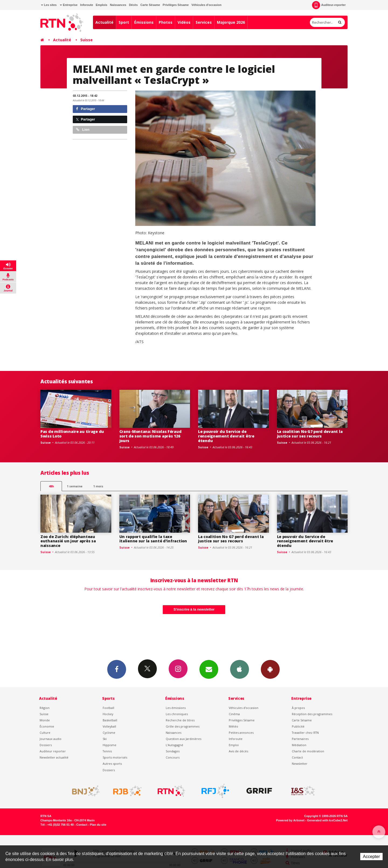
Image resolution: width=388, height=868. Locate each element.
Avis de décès (238, 751)
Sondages (173, 751)
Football (108, 708)
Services (204, 22)
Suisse (86, 40)
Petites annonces (241, 733)
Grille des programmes (183, 726)
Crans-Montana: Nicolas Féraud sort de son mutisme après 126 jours (150, 436)
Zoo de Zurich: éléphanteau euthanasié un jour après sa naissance (68, 541)
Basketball (110, 720)
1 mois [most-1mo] (98, 486)
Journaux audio (51, 739)
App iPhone (240, 669)
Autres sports (112, 764)
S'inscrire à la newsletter (194, 609)
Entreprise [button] (69, 5)
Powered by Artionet (290, 820)
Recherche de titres (180, 720)
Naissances (118, 5)
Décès (133, 5)
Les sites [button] (49, 5)
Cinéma (234, 714)
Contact (297, 757)
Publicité (298, 726)
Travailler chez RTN (305, 733)
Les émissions (176, 708)
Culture (45, 733)
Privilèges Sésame (176, 5)
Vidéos (184, 22)
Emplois (101, 5)
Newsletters (209, 669)
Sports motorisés (115, 757)
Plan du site (98, 825)
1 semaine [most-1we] (75, 486)
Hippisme (110, 745)
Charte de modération (308, 751)
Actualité (104, 22)
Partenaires (300, 739)
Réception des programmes (312, 714)
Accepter (371, 857)
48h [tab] (51, 486)
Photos (166, 22)
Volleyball (109, 726)
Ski (105, 739)
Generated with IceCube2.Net (327, 820)
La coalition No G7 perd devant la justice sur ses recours (310, 434)
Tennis (107, 751)
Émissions (144, 22)
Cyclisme (109, 733)
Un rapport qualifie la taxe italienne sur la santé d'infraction (153, 539)
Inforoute (87, 5)
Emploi (234, 745)
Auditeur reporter (53, 751)
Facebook (117, 669)
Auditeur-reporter (329, 5)
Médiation (299, 745)
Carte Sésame (150, 5)
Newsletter (300, 764)
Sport (124, 22)
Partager (86, 109)
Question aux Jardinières (183, 739)
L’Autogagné (174, 745)
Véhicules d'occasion (206, 5)
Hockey (108, 714)
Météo (233, 726)
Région (45, 708)
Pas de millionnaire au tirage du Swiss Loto (72, 434)
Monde (45, 720)
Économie (47, 726)
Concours (173, 757)
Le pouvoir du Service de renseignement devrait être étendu (226, 436)
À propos (298, 708)
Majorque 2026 (231, 22)
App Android (270, 669)
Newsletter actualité (54, 757)
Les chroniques (177, 714)
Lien (83, 130)
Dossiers (46, 745)
